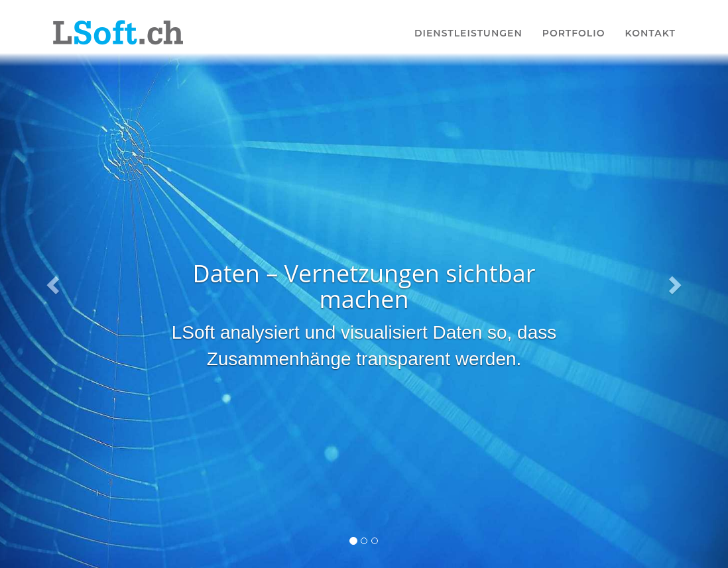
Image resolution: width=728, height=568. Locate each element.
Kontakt (650, 33)
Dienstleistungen (468, 33)
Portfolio (574, 33)
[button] (55, 284)
